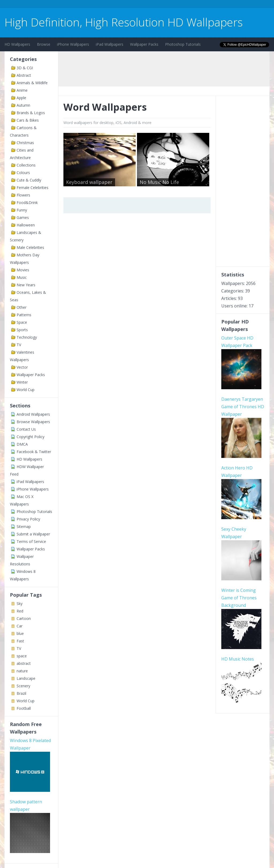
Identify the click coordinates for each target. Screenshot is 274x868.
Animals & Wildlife (32, 83)
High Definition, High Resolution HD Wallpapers (124, 22)
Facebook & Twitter (34, 452)
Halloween (26, 225)
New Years (26, 285)
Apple (21, 98)
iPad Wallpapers (110, 44)
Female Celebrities (33, 188)
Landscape (26, 678)
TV (19, 345)
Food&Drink (27, 202)
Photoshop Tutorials (183, 44)
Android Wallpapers (33, 414)
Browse (44, 44)
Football (24, 708)
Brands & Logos (31, 113)
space (22, 656)
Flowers (23, 195)
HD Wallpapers (17, 44)
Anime (22, 90)
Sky (20, 603)
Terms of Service (31, 541)
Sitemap (24, 526)
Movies (23, 270)
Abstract (24, 75)
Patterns (24, 315)
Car (20, 626)
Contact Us (26, 429)
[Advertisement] (102, 5)
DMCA (22, 444)
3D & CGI (25, 68)
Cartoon (24, 618)
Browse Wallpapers (33, 422)
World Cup (26, 390)
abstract (24, 663)
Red (20, 611)
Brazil (21, 693)
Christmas (25, 143)
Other (22, 307)
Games (23, 217)
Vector (22, 367)
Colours (23, 173)
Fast (20, 641)
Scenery (23, 686)
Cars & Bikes (28, 120)
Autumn (23, 105)
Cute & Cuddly (29, 180)
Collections (26, 165)
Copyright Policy (31, 437)
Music (22, 277)
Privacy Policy (28, 519)
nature (22, 671)
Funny (22, 210)
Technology (27, 337)
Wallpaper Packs (144, 44)
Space (22, 322)
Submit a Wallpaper (33, 534)
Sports (22, 330)
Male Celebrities (30, 247)
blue (20, 633)
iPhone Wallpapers (73, 44)
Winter (22, 382)
